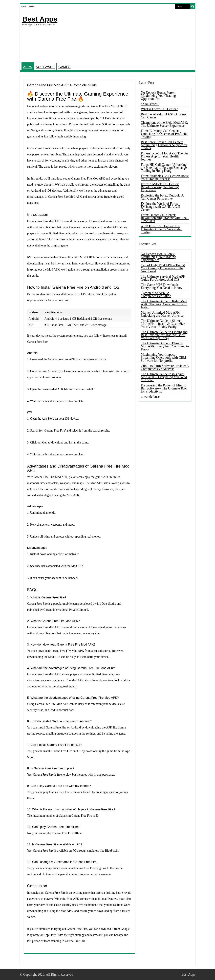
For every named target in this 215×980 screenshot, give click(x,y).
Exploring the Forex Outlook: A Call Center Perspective (162, 197)
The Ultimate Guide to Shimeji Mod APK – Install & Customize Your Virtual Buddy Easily (163, 324)
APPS (28, 67)
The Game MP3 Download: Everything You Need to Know (162, 286)
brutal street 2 (150, 104)
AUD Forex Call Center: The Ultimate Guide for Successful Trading (161, 229)
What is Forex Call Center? (159, 109)
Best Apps (40, 19)
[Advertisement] (132, 36)
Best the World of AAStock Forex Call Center (164, 116)
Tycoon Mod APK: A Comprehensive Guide (156, 294)
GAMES (64, 67)
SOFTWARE (45, 67)
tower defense (150, 397)
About (24, 6)
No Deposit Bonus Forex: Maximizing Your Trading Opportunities (158, 96)
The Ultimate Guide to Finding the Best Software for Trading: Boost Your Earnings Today (164, 335)
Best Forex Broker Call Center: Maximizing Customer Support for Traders (164, 145)
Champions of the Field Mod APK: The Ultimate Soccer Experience (165, 124)
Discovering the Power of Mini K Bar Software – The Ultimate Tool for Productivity (164, 388)
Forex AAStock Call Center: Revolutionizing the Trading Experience (160, 187)
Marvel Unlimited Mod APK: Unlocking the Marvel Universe (162, 314)
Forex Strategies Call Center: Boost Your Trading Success (165, 177)
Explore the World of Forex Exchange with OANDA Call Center (161, 207)
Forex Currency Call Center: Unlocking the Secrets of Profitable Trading (165, 134)
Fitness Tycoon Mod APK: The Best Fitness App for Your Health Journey (165, 156)
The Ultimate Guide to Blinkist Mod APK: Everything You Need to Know (165, 346)
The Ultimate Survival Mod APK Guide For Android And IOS (163, 278)
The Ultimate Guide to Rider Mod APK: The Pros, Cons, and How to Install (164, 304)
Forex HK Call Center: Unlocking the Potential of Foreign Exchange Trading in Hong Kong (164, 168)
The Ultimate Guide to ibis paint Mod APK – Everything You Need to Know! (164, 377)
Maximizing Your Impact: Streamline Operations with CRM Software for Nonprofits (164, 358)
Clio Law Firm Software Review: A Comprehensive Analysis (165, 367)
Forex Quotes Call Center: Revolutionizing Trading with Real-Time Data (165, 218)
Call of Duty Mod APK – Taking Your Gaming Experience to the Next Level (163, 268)
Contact (32, 6)
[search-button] (193, 6)
